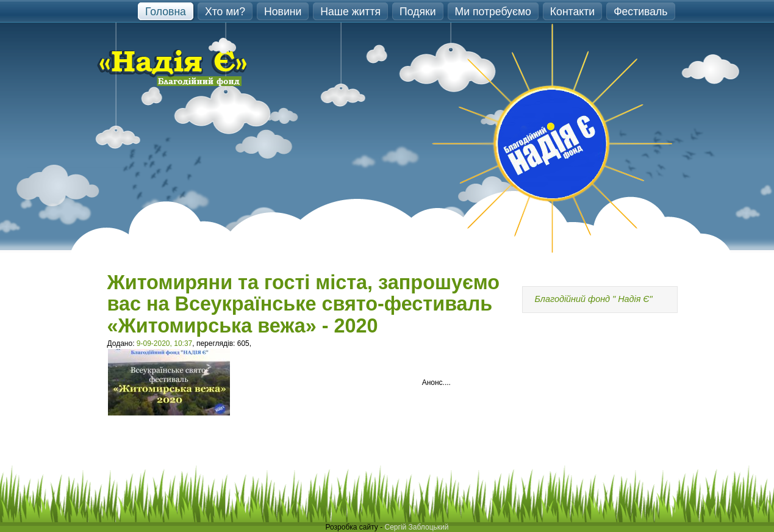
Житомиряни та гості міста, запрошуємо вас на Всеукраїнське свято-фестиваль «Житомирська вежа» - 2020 (304, 304)
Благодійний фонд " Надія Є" (594, 299)
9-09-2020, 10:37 (164, 343)
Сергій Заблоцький (416, 527)
